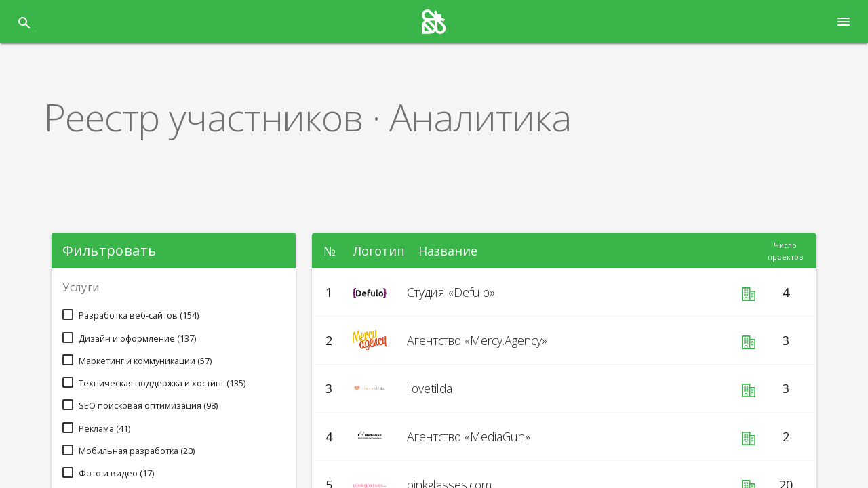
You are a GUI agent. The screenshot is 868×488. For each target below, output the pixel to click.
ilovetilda (434, 389)
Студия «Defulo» (456, 292)
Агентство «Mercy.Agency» (488, 341)
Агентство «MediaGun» (478, 437)
